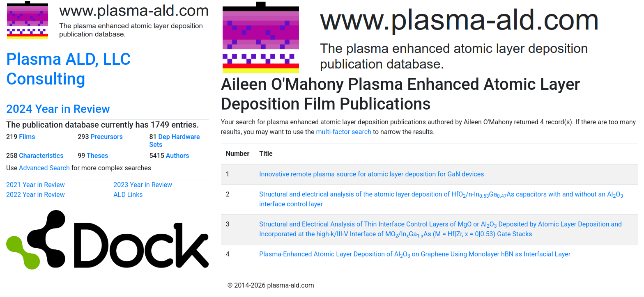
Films (27, 137)
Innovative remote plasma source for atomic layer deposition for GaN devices (371, 174)
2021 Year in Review (36, 185)
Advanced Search (44, 168)
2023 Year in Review (143, 185)
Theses (97, 156)
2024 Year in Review (58, 109)
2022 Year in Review (36, 195)
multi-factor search (343, 132)
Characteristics (41, 156)
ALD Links (128, 195)
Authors (178, 156)
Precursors (106, 137)
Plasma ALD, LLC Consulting (68, 69)
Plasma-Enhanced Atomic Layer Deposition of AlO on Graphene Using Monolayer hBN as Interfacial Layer (415, 254)
